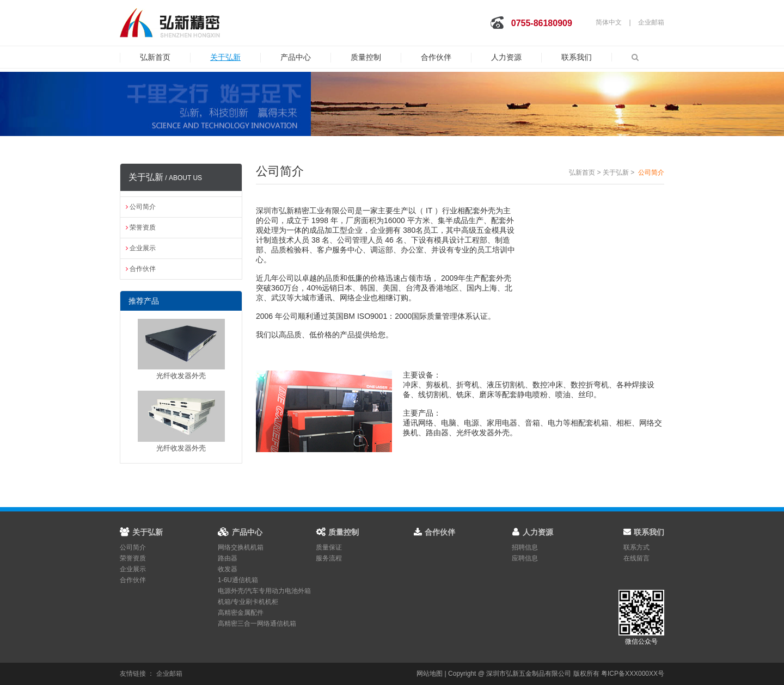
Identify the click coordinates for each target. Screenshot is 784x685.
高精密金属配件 (241, 613)
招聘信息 (525, 547)
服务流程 (329, 558)
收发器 (228, 569)
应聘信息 (525, 558)
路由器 (228, 558)
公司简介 (141, 207)
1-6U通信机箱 (238, 580)
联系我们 (577, 57)
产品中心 (296, 57)
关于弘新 (225, 57)
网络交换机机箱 (241, 547)
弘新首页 (155, 57)
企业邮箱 (651, 22)
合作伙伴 (436, 57)
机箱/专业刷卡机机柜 (248, 602)
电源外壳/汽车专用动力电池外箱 (264, 591)
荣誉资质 (141, 227)
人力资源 (506, 57)
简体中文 (609, 22)
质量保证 (329, 547)
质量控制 (366, 57)
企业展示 (141, 248)
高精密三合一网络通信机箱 (257, 624)
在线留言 (636, 558)
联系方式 (636, 547)
